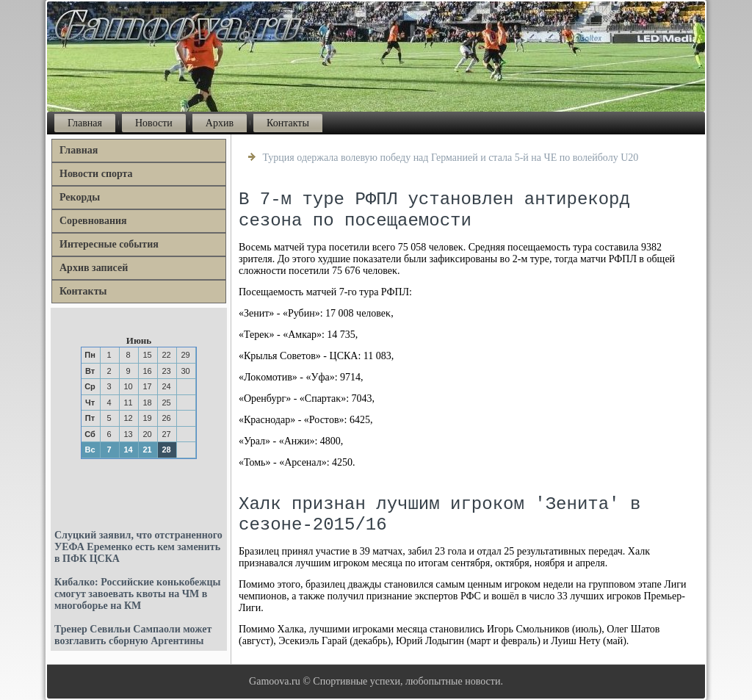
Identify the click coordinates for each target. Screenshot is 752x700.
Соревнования (93, 221)
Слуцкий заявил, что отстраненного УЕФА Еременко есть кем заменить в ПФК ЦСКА (138, 547)
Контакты (288, 123)
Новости (154, 123)
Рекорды (80, 197)
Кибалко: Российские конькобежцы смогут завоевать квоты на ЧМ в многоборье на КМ (137, 594)
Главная (85, 123)
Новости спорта (96, 174)
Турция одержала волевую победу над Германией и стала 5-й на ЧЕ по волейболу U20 (451, 158)
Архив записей (94, 268)
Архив (220, 123)
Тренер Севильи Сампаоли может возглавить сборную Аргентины (133, 635)
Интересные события (109, 244)
